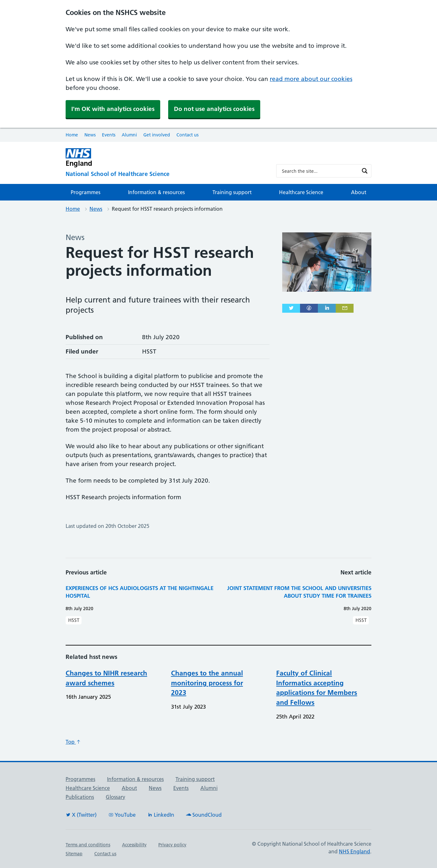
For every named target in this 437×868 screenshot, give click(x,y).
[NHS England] (166, 158)
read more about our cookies (311, 79)
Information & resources (156, 192)
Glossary (115, 797)
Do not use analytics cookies (214, 109)
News (90, 135)
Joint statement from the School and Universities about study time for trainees (299, 592)
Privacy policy (172, 845)
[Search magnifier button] (365, 171)
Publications (80, 797)
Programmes (86, 192)
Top (73, 742)
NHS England (355, 851)
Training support (232, 192)
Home (72, 135)
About (359, 192)
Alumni (129, 135)
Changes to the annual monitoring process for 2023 (207, 683)
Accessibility (134, 845)
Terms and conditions (88, 845)
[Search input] (320, 171)
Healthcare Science (301, 192)
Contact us (187, 135)
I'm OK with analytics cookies (113, 109)
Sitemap (74, 854)
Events (109, 135)
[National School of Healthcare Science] (166, 174)
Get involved (157, 135)
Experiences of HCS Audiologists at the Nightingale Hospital (140, 592)
